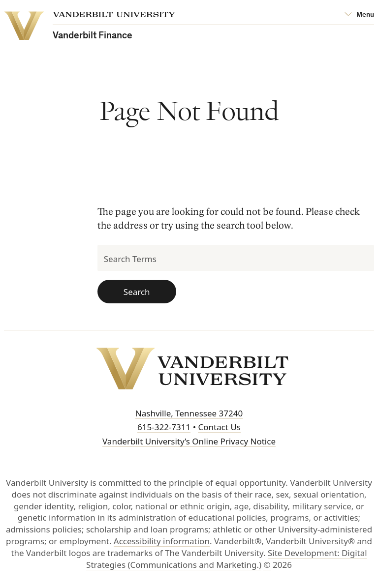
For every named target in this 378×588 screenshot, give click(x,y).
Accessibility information (162, 541)
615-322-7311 (164, 427)
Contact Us (219, 427)
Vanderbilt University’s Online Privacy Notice (189, 441)
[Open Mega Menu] (359, 15)
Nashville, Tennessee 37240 (189, 413)
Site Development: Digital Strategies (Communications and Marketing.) (227, 559)
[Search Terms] (236, 258)
